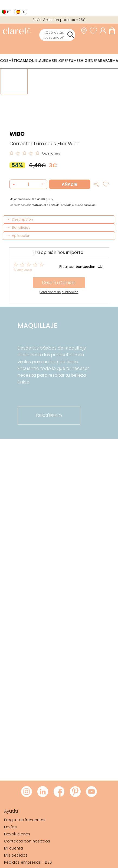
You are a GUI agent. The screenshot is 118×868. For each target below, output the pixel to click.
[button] (42, 184)
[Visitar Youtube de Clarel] (91, 792)
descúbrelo (49, 416)
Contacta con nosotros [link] (27, 841)
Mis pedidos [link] (16, 855)
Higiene (88, 61)
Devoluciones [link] (17, 834)
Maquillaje (34, 61)
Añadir (70, 184)
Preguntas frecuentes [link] (25, 820)
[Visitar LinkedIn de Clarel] (43, 792)
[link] (17, 31)
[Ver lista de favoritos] (95, 31)
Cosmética (11, 61)
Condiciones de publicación (59, 292)
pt (9, 12)
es (23, 12)
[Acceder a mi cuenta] (104, 31)
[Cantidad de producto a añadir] (28, 184)
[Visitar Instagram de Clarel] (27, 792)
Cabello (54, 61)
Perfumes (71, 61)
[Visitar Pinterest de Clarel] (75, 792)
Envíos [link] (10, 827)
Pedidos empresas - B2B (28, 862)
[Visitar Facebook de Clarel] (59, 792)
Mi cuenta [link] (14, 848)
